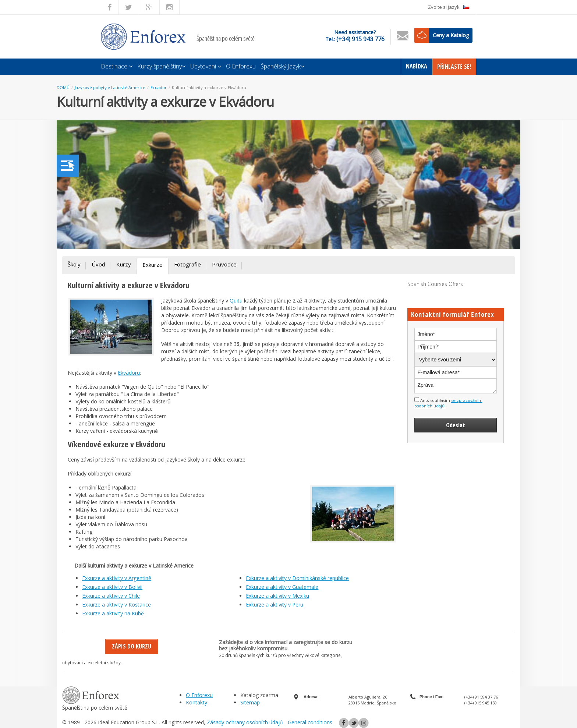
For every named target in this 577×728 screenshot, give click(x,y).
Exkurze (153, 265)
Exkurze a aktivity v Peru (275, 605)
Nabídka (417, 66)
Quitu (235, 301)
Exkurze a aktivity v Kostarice (116, 605)
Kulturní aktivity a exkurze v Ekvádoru (209, 87)
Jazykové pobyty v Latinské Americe (110, 87)
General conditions (310, 722)
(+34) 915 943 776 (360, 39)
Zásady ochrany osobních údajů (245, 722)
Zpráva (456, 386)
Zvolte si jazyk (449, 7)
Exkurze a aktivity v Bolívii (112, 587)
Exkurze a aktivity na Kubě (113, 613)
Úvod (98, 264)
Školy (74, 264)
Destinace (117, 66)
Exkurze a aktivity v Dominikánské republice (297, 578)
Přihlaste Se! (454, 67)
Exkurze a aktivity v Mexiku (277, 596)
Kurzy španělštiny (161, 66)
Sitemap (250, 702)
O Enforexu (241, 66)
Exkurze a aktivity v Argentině (117, 578)
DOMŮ (63, 87)
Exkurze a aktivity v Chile (111, 596)
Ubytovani (206, 66)
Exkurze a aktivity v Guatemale (282, 587)
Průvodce (224, 264)
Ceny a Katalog (451, 35)
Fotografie (187, 264)
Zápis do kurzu (132, 646)
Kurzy (124, 264)
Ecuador (159, 87)
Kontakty (197, 702)
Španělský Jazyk (282, 66)
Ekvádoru (129, 373)
